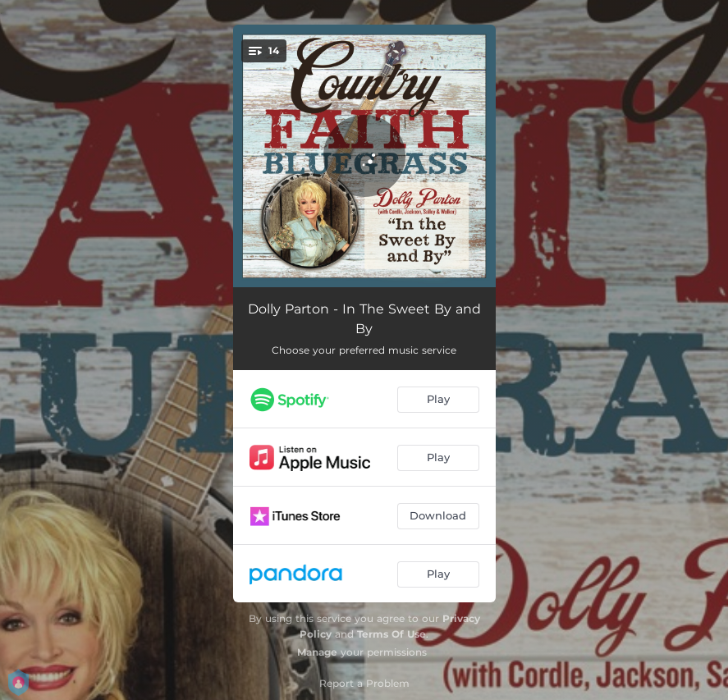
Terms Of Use (391, 634)
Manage (317, 652)
